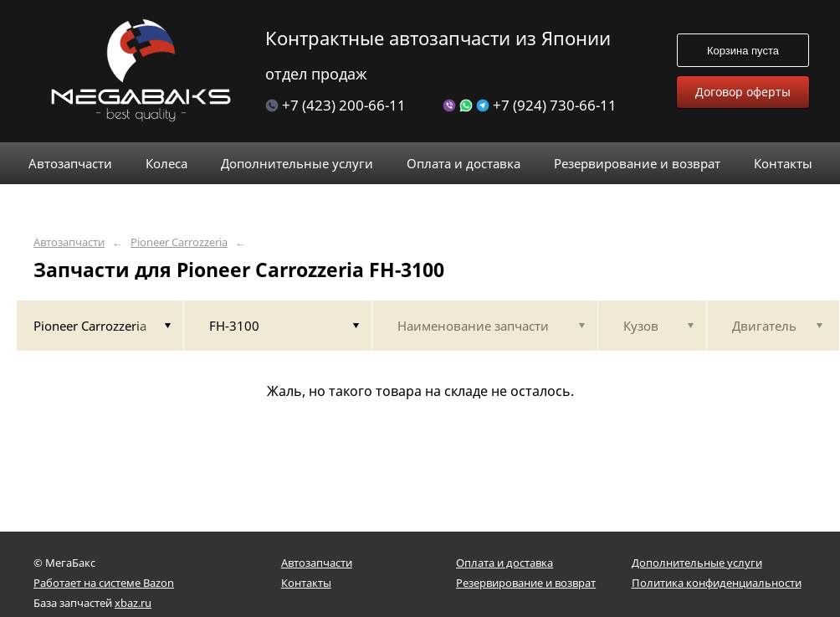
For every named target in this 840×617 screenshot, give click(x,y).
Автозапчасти (69, 242)
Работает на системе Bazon (104, 583)
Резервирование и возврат (526, 583)
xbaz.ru (133, 603)
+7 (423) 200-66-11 (335, 105)
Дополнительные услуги (697, 563)
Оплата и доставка (505, 563)
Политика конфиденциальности (717, 583)
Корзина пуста (743, 51)
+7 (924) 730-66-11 (530, 105)
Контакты (306, 583)
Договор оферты (743, 92)
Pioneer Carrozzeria (179, 242)
